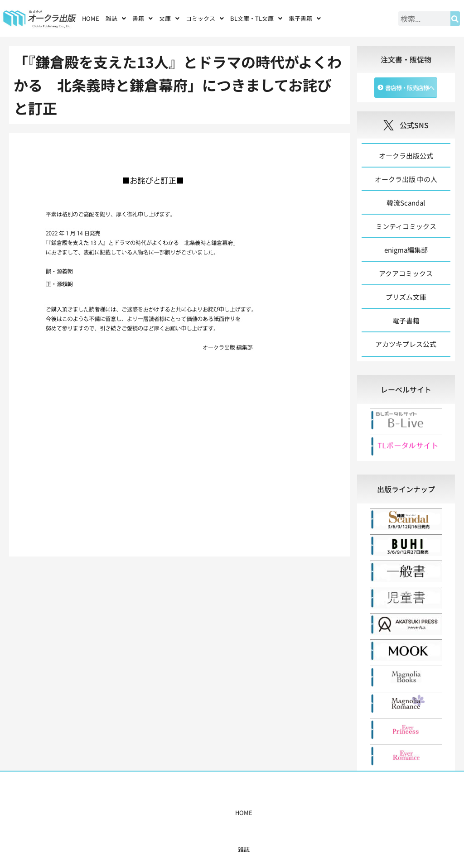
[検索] (455, 19)
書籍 (143, 18)
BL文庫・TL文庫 (256, 18)
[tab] (406, 389)
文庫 (169, 18)
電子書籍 (305, 18)
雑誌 (116, 18)
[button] (116, 18)
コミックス (205, 18)
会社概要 (304, 813)
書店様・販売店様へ (259, 813)
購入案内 (214, 813)
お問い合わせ (339, 813)
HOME (91, 18)
